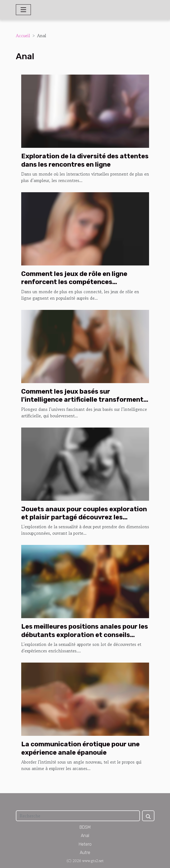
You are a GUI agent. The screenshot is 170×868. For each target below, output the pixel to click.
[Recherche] (78, 816)
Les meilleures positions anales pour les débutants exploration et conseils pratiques (85, 635)
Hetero (85, 844)
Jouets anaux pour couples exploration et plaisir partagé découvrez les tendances (84, 517)
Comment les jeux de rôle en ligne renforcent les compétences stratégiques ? (74, 282)
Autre (85, 853)
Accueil (23, 36)
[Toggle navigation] (23, 10)
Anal (85, 836)
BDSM (85, 827)
